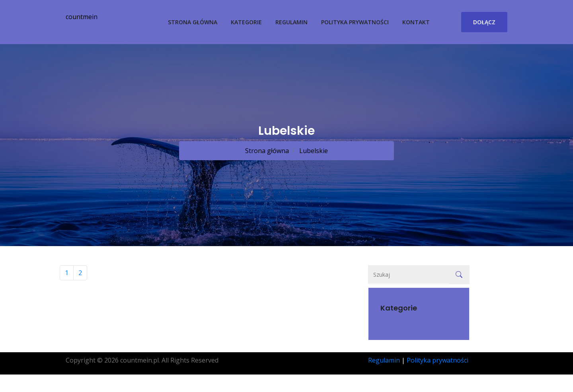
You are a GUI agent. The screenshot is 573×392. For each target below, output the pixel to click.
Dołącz (484, 22)
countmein (82, 17)
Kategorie (246, 22)
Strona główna (193, 22)
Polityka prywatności (355, 22)
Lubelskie (313, 151)
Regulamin (291, 22)
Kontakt (416, 22)
